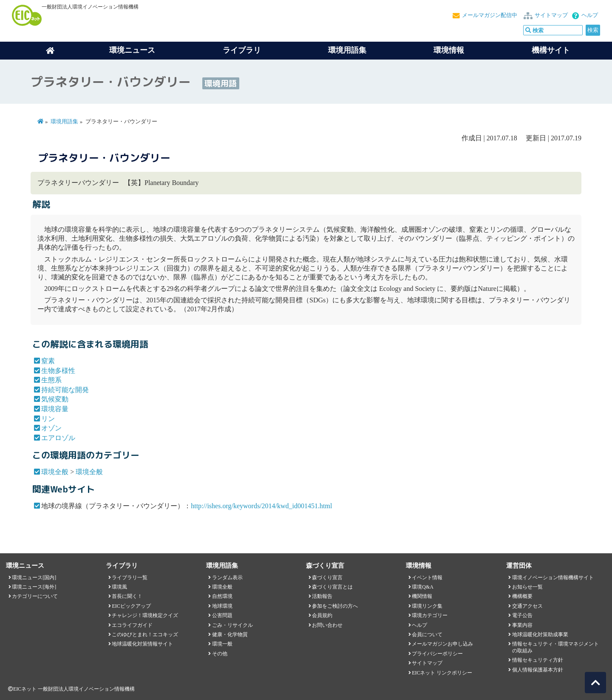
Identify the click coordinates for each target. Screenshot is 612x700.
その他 (220, 654)
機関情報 (422, 596)
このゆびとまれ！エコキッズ (145, 635)
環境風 (119, 587)
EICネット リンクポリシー (442, 673)
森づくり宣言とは (332, 587)
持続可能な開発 (65, 390)
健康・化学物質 (230, 635)
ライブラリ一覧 (130, 578)
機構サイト (551, 50)
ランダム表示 (227, 578)
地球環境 (222, 606)
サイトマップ (551, 15)
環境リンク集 (427, 606)
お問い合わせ (327, 625)
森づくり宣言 (327, 578)
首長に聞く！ (127, 596)
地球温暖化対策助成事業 (540, 635)
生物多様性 (58, 371)
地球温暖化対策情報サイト (142, 644)
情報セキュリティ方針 (538, 660)
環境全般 (55, 472)
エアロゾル (58, 438)
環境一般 (222, 644)
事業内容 (522, 625)
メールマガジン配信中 (490, 15)
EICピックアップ (131, 606)
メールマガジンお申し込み (442, 644)
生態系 (51, 380)
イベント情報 (427, 578)
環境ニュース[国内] (34, 578)
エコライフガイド (132, 625)
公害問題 (222, 615)
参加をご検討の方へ (335, 606)
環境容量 (55, 409)
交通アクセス (527, 606)
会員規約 (322, 615)
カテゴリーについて (35, 596)
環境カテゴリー (430, 615)
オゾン (51, 428)
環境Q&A (422, 587)
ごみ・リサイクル (232, 625)
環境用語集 (347, 50)
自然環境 (222, 596)
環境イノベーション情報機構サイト (553, 578)
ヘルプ (590, 15)
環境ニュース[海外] (34, 587)
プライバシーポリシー (437, 654)
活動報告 (322, 596)
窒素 (48, 361)
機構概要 (522, 596)
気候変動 (55, 399)
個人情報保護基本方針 (538, 670)
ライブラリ (242, 50)
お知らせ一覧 (527, 587)
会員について (427, 635)
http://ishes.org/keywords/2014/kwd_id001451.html (261, 506)
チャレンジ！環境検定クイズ (145, 615)
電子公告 (522, 615)
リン (48, 419)
